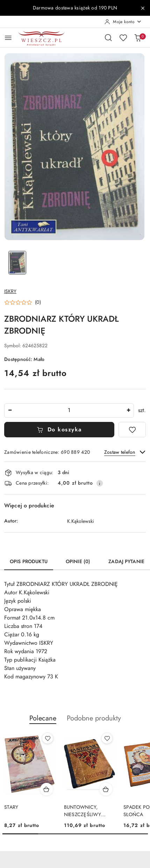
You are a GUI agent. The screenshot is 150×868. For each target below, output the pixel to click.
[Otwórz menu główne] (8, 38)
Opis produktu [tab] (29, 562)
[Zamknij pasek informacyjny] (143, 8)
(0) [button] (38, 302)
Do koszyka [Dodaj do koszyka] (59, 430)
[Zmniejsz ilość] (10, 411)
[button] (23, 302)
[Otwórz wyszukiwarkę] (108, 37)
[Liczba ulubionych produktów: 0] (123, 37)
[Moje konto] (123, 22)
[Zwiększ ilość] (128, 411)
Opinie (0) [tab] (78, 562)
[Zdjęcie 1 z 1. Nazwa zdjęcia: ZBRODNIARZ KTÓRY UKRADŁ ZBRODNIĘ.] (17, 263)
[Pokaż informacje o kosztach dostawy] (100, 483)
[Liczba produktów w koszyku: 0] (138, 37)
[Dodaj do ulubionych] (132, 430)
